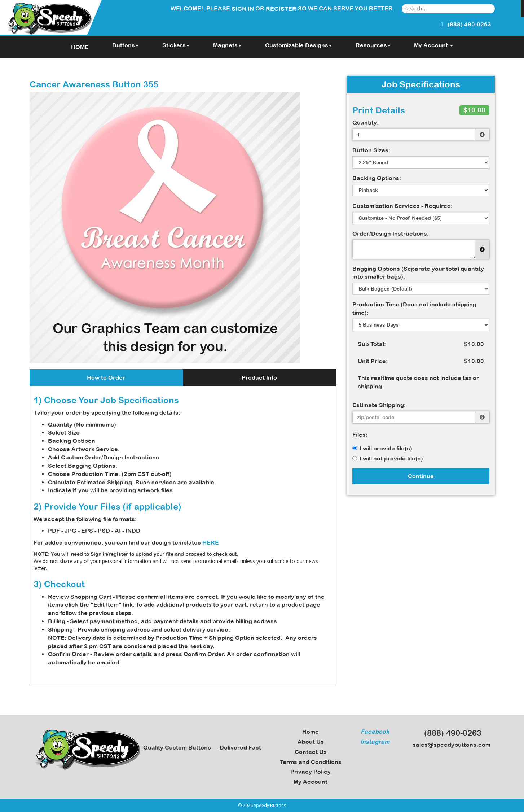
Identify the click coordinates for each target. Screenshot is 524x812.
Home (311, 732)
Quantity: (366, 122)
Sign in (243, 9)
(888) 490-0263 (450, 733)
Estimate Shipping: (379, 405)
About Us (311, 742)
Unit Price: (373, 361)
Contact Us (311, 752)
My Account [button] (433, 45)
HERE (211, 542)
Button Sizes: (371, 150)
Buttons (125, 45)
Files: (360, 435)
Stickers (176, 45)
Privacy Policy (311, 772)
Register (281, 9)
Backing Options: (377, 178)
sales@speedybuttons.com (449, 745)
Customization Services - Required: (402, 206)
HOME (80, 47)
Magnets (227, 45)
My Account (311, 782)
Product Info (259, 377)
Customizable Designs (298, 45)
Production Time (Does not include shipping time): (414, 308)
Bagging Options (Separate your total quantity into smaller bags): (418, 273)
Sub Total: (372, 344)
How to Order (106, 377)
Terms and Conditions (311, 762)
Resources (373, 45)
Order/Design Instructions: (391, 233)
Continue (421, 476)
